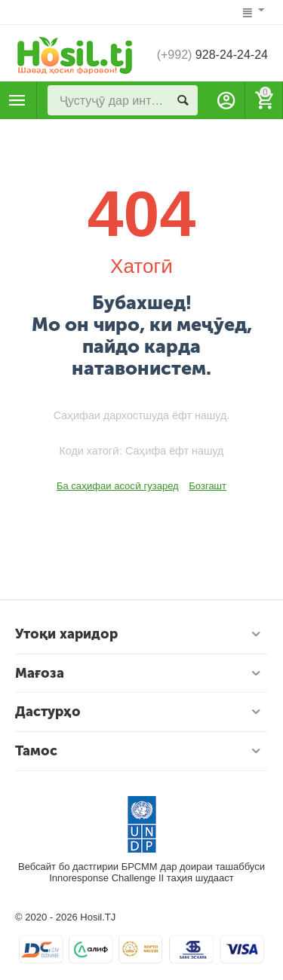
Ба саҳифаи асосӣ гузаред (118, 486)
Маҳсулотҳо (17, 100)
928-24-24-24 (212, 55)
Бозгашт (208, 486)
